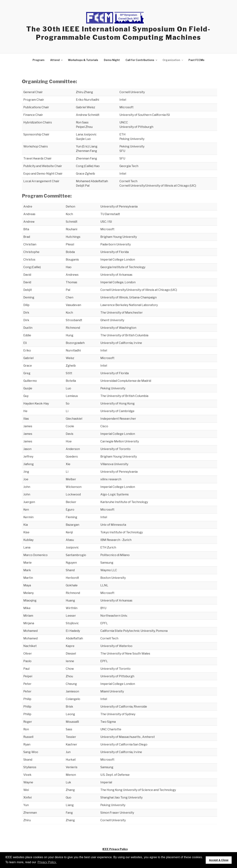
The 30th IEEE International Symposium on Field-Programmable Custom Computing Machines (118, 33)
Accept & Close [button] (219, 860)
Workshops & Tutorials (83, 60)
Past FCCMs (196, 60)
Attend (57, 60)
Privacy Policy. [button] (47, 862)
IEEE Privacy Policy (115, 849)
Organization (173, 60)
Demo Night (112, 60)
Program (39, 60)
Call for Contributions (142, 60)
